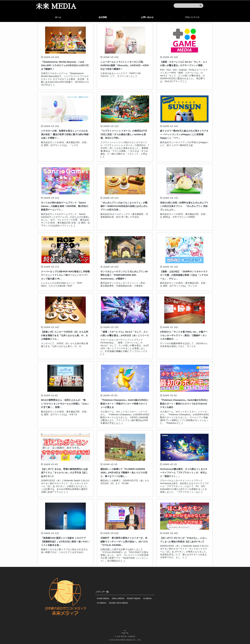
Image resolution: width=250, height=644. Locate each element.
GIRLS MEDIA (118, 599)
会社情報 (103, 17)
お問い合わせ (147, 17)
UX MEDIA (102, 603)
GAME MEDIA (103, 599)
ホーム (58, 17)
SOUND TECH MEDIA (118, 603)
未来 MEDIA (56, 7)
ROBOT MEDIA (134, 599)
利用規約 (132, 636)
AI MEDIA (147, 599)
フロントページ (192, 17)
